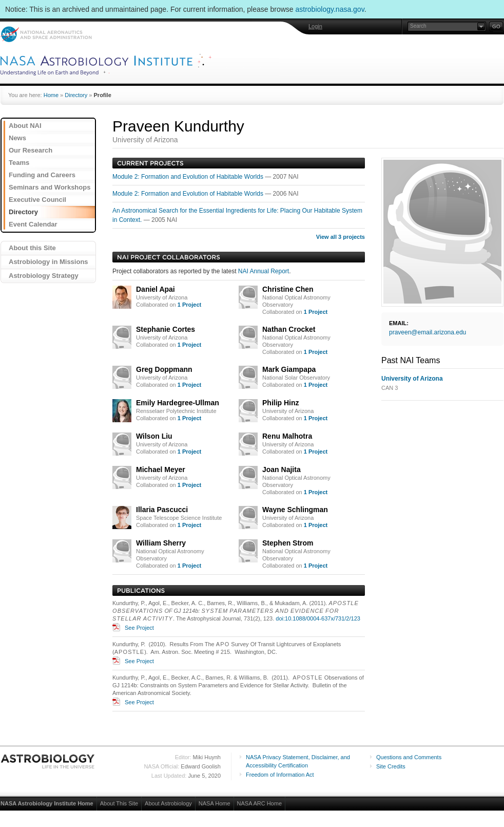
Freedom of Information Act (280, 775)
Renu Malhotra (287, 436)
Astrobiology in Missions (49, 262)
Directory (76, 95)
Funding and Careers (42, 175)
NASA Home (215, 803)
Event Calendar (33, 224)
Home (51, 95)
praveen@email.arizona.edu (428, 332)
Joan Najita (282, 469)
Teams (19, 163)
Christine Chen (288, 289)
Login (315, 26)
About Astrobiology (168, 803)
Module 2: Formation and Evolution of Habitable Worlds (189, 177)
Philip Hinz (281, 403)
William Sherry (161, 543)
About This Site (119, 803)
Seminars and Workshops (50, 187)
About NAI (25, 126)
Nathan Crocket (289, 329)
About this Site (32, 248)
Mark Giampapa (289, 369)
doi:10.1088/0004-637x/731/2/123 (318, 618)
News (17, 138)
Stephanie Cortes (166, 329)
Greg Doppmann (164, 369)
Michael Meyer (161, 469)
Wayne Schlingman (295, 510)
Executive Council (37, 200)
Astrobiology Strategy (44, 276)
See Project (139, 628)
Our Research (31, 150)
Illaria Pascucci (162, 510)
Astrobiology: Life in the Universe (48, 761)
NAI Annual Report (264, 271)
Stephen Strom (288, 543)
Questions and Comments (409, 757)
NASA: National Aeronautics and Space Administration (46, 34)
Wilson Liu (154, 436)
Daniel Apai (156, 289)
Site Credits (391, 766)
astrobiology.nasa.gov (330, 9)
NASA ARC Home (259, 803)
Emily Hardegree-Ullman (178, 403)
